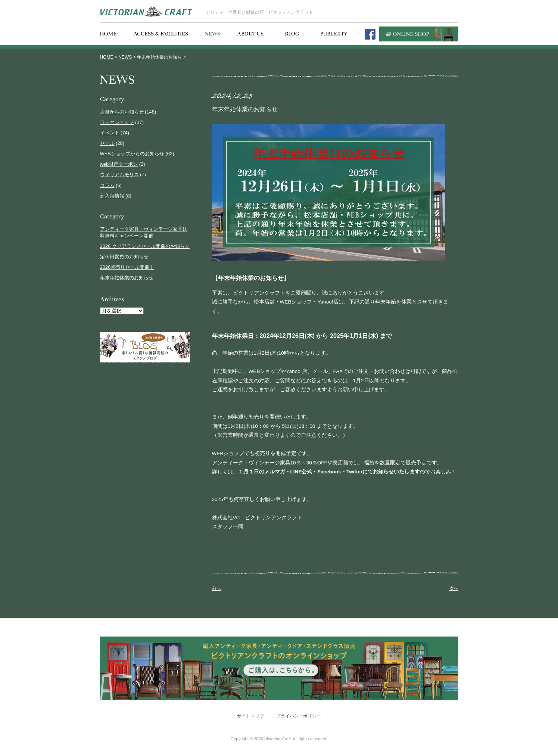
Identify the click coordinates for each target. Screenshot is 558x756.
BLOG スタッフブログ (292, 34)
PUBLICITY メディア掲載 (334, 34)
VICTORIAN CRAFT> (146, 11)
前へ (216, 588)
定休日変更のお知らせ (124, 257)
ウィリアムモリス (119, 175)
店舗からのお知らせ (122, 112)
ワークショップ (117, 122)
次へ (454, 588)
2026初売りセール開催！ (127, 267)
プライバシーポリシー (299, 716)
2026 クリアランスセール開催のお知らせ (145, 246)
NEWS (125, 57)
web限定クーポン (119, 164)
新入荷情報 (112, 196)
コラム (107, 185)
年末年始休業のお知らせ (127, 278)
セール (107, 143)
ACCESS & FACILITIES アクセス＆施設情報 (161, 34)
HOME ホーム (108, 34)
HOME (107, 57)
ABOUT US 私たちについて (250, 34)
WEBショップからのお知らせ (132, 154)
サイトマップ (250, 716)
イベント (110, 133)
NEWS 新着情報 (213, 34)
